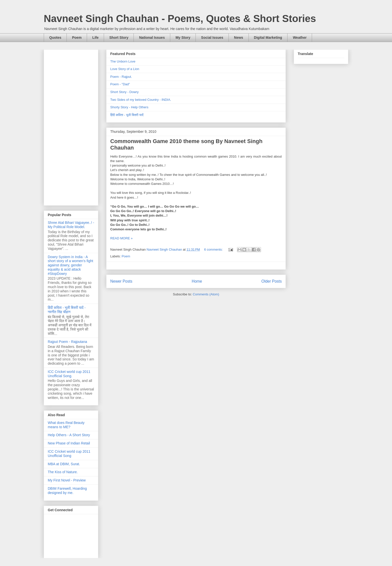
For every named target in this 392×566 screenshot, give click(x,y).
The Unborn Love (123, 61)
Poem (77, 38)
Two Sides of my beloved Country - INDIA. (141, 100)
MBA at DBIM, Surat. (64, 464)
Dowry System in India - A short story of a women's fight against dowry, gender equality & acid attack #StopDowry (70, 265)
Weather (300, 38)
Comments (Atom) (206, 294)
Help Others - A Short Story (69, 435)
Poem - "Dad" (120, 84)
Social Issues (212, 38)
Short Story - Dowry (124, 92)
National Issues (152, 38)
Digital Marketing (268, 38)
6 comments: (214, 249)
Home (197, 281)
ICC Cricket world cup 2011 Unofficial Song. (69, 374)
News (239, 38)
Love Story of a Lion (125, 69)
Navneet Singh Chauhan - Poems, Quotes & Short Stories (180, 19)
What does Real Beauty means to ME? (66, 425)
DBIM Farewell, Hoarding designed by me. (67, 491)
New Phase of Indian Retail (69, 443)
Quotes (55, 38)
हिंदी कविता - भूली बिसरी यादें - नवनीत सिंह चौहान (67, 310)
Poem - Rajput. (121, 77)
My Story (183, 38)
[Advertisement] (71, 127)
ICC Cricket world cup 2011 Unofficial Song (69, 454)
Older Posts (272, 281)
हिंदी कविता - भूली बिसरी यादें (127, 115)
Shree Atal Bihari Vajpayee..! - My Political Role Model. (71, 225)
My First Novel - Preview (67, 480)
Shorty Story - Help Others (129, 107)
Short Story (119, 38)
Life (95, 38)
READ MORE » (121, 238)
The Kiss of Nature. (63, 472)
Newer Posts (121, 281)
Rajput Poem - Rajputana (67, 342)
